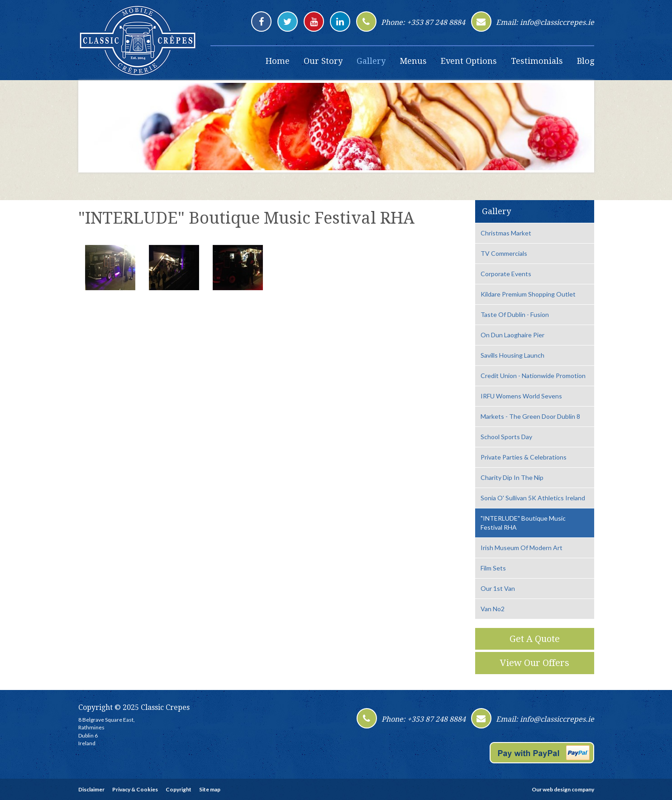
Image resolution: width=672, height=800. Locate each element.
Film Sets (493, 568)
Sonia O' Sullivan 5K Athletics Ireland (533, 498)
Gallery (371, 61)
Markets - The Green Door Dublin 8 (530, 416)
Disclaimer (91, 789)
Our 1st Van (498, 588)
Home (278, 61)
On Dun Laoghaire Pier (512, 335)
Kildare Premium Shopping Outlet (528, 294)
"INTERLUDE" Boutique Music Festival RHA (523, 523)
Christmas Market (506, 233)
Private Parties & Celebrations (524, 457)
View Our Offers (535, 663)
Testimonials (537, 61)
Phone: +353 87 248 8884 (423, 22)
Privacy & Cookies (135, 789)
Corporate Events (506, 274)
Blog (586, 61)
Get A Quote (535, 639)
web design (557, 789)
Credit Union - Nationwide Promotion (533, 376)
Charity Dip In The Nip (512, 477)
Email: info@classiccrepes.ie (545, 22)
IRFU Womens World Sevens (521, 396)
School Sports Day (506, 437)
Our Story (323, 61)
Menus (413, 61)
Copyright (179, 789)
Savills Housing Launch (512, 355)
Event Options (469, 61)
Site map (210, 789)
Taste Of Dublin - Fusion (515, 314)
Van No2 (493, 609)
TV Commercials (504, 253)
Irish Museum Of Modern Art (522, 548)
